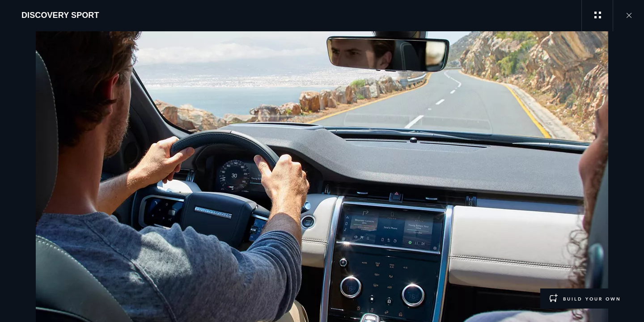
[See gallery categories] (597, 16)
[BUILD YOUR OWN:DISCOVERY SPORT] (585, 299)
